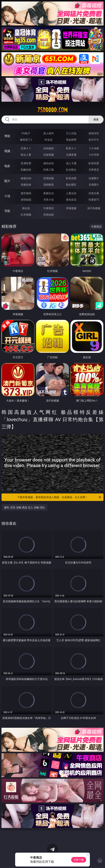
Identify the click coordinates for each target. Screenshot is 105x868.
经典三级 (49, 170)
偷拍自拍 (49, 163)
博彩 (7, 136)
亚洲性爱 (26, 163)
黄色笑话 (71, 200)
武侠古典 (94, 193)
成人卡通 (71, 163)
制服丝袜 (26, 170)
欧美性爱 (94, 163)
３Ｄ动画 (94, 148)
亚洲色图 (49, 178)
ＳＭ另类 (94, 155)
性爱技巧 (94, 200)
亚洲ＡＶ (26, 148)
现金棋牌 (71, 140)
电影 (7, 166)
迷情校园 (26, 200)
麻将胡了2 (26, 140)
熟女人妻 (26, 155)
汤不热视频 (94, 208)
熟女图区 (71, 185)
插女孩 (26, 208)
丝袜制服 (49, 155)
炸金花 (49, 140)
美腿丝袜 (26, 185)
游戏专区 (94, 133)
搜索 (96, 119)
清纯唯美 (49, 185)
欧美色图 (71, 178)
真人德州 (49, 133)
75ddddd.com (52, 110)
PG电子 (26, 133)
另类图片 (94, 185)
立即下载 (79, 860)
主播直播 (71, 155)
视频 (7, 151)
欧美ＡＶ (71, 148)
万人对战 (71, 133)
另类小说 (49, 200)
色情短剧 (49, 215)
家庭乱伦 (49, 193)
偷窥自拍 (26, 178)
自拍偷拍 (49, 148)
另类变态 (94, 170)
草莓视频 (71, 208)
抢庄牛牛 (94, 140)
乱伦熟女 (71, 170)
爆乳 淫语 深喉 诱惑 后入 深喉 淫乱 (24, 507)
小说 (7, 196)
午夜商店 (49, 208)
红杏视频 (26, 215)
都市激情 (26, 193)
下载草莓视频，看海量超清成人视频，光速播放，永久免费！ (59, 497)
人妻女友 (71, 193)
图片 (7, 181)
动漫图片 (94, 178)
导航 (7, 211)
